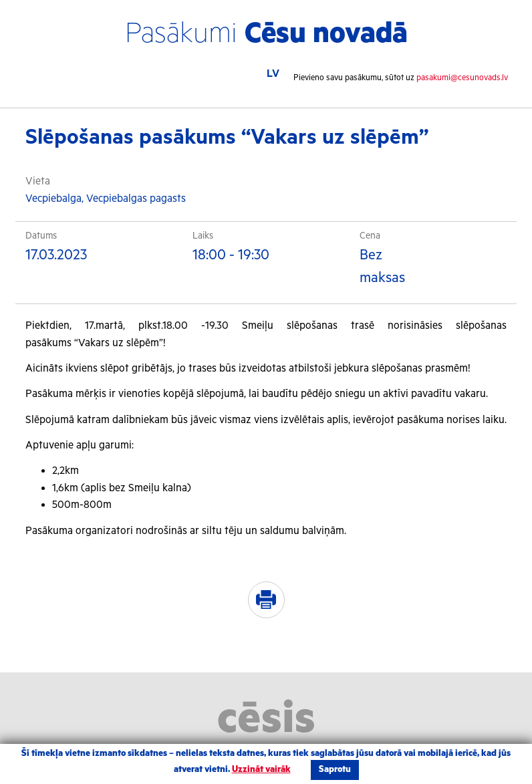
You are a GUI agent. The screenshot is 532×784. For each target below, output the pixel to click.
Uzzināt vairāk (261, 770)
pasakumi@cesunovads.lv (462, 78)
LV (273, 74)
